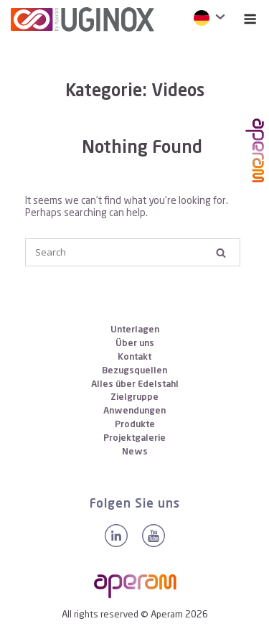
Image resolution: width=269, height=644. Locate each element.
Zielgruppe (134, 397)
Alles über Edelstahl (135, 384)
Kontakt (134, 357)
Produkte (135, 425)
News (135, 452)
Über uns (135, 344)
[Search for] (133, 252)
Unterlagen (135, 330)
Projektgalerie (134, 438)
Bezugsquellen (134, 371)
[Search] (221, 253)
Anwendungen (134, 411)
